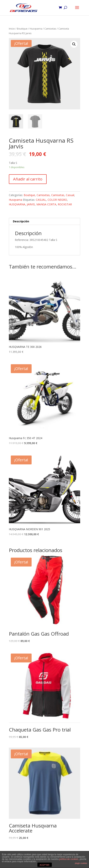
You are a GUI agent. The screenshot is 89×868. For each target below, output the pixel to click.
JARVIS (31, 204)
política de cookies (69, 859)
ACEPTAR (44, 865)
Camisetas (50, 29)
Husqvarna (36, 29)
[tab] (44, 221)
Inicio (12, 29)
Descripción (21, 221)
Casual (70, 195)
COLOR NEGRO (57, 200)
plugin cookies (81, 863)
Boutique (22, 29)
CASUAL (41, 200)
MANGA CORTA (46, 204)
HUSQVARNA (17, 204)
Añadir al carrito (28, 179)
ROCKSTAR (65, 204)
